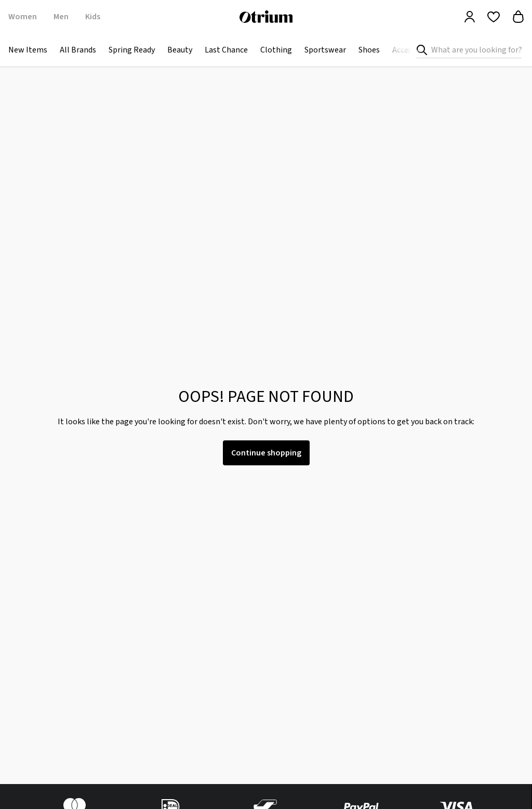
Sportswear (325, 50)
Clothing (276, 50)
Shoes (369, 50)
